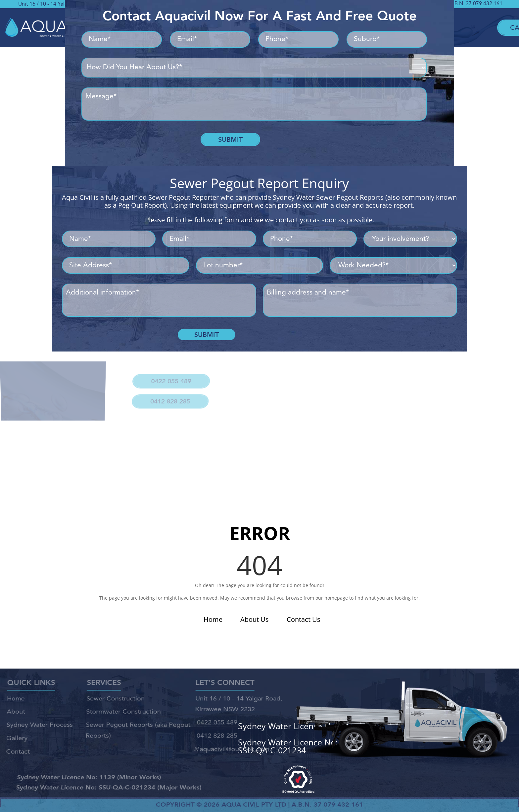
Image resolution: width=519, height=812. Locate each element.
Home (213, 619)
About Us (255, 619)
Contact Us (304, 619)
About (16, 713)
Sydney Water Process (40, 724)
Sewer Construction (116, 702)
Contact (18, 747)
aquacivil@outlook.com (232, 745)
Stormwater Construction (123, 713)
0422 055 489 (170, 378)
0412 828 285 (168, 394)
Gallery (17, 736)
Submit (230, 139)
